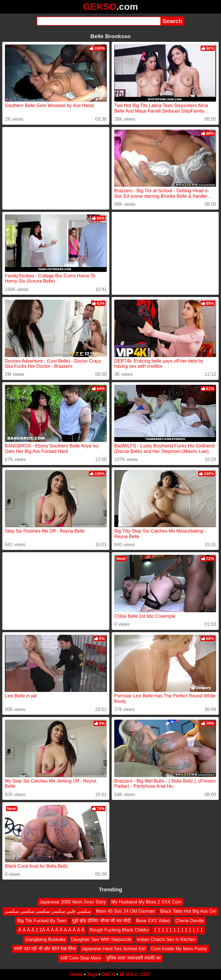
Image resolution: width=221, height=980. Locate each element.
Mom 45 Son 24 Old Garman (126, 911)
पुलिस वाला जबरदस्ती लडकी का (133, 958)
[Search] (99, 21)
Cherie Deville (190, 921)
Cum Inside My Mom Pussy (179, 949)
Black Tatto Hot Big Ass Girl (188, 911)
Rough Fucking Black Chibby (119, 930)
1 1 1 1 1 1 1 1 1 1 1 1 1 (178, 930)
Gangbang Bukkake (45, 939)
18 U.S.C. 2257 (135, 974)
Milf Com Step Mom (80, 958)
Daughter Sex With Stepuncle (101, 939)
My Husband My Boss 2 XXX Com (147, 902)
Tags (92, 974)
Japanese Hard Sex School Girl (114, 949)
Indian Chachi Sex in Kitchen (166, 939)
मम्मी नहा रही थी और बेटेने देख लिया (45, 949)
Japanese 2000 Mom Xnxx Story (73, 902)
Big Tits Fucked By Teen (42, 921)
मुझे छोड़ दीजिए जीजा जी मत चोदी (101, 921)
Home (77, 974)
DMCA (108, 974)
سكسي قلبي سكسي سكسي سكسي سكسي (48, 911)
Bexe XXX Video (153, 921)
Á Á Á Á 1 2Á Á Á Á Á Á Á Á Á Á (51, 930)
